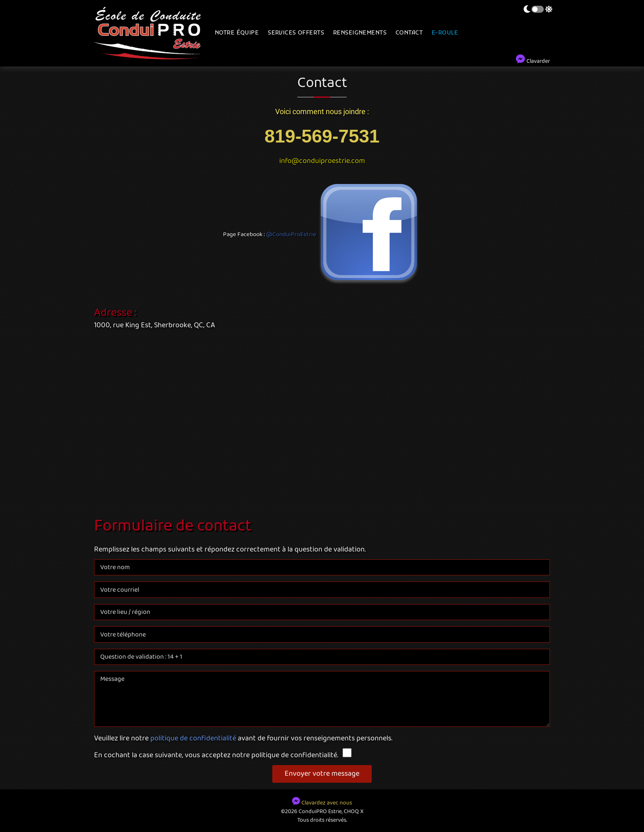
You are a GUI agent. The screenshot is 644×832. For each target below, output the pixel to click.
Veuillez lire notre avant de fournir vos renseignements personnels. (243, 739)
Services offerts (296, 33)
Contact (409, 33)
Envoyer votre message (322, 774)
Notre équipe (237, 33)
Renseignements (360, 33)
